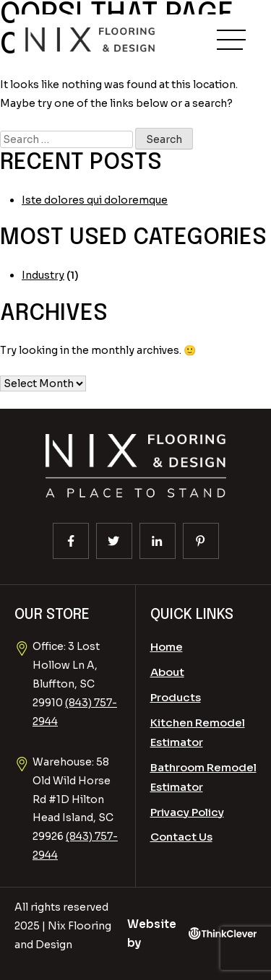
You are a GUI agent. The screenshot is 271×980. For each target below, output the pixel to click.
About (167, 672)
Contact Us (181, 837)
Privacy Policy (187, 812)
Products (176, 697)
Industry (43, 275)
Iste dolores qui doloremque (95, 200)
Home (167, 647)
